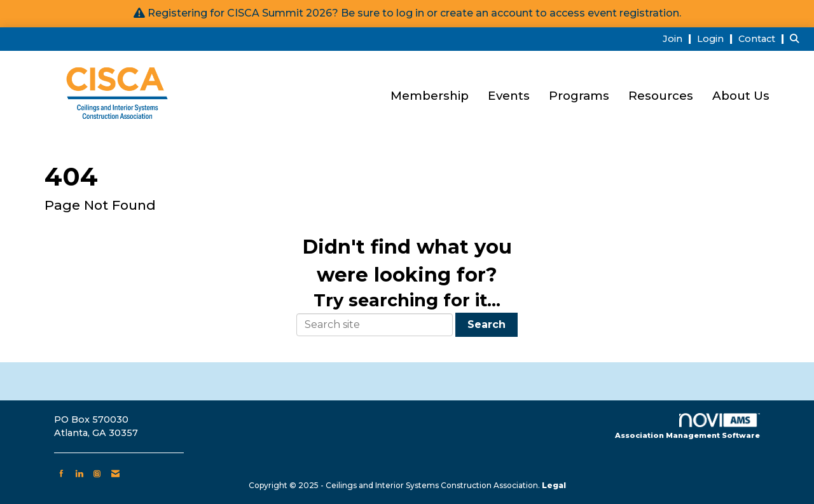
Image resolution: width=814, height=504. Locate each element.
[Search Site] (797, 38)
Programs (579, 96)
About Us (741, 96)
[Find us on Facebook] (61, 473)
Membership (430, 96)
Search (486, 324)
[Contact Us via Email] (115, 473)
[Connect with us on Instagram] (97, 473)
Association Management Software (687, 426)
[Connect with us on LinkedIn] (79, 473)
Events (509, 96)
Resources (661, 96)
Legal (554, 485)
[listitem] (679, 38)
